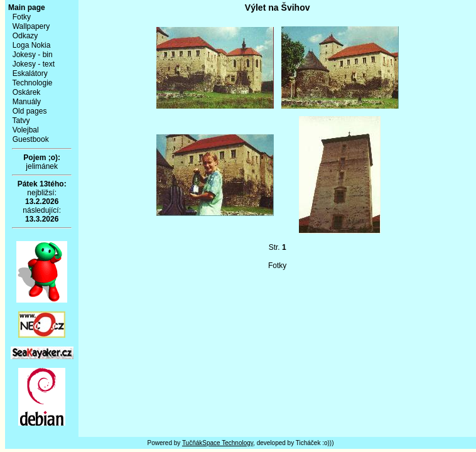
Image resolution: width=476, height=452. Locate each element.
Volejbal (26, 130)
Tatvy (21, 121)
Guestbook (31, 139)
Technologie (32, 83)
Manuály (27, 102)
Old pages (30, 111)
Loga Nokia (32, 45)
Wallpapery (31, 26)
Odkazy (25, 36)
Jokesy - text (34, 64)
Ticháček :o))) (315, 443)
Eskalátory (30, 73)
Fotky (22, 17)
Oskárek (27, 92)
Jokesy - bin (33, 55)
